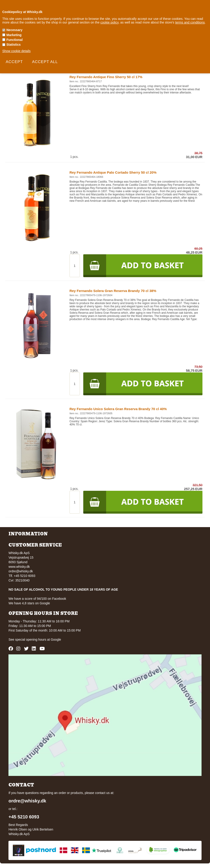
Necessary (14, 30)
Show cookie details (16, 51)
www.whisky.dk (19, 567)
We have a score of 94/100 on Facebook (37, 599)
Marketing (14, 35)
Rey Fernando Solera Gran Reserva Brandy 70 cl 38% (113, 291)
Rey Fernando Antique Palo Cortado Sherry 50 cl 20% (113, 172)
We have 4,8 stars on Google (29, 603)
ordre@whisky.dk (21, 571)
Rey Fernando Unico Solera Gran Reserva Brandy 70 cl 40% (118, 409)
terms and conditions (190, 22)
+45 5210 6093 (24, 817)
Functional (15, 40)
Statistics (13, 45)
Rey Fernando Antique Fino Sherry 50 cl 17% (106, 77)
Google (56, 640)
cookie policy (109, 22)
